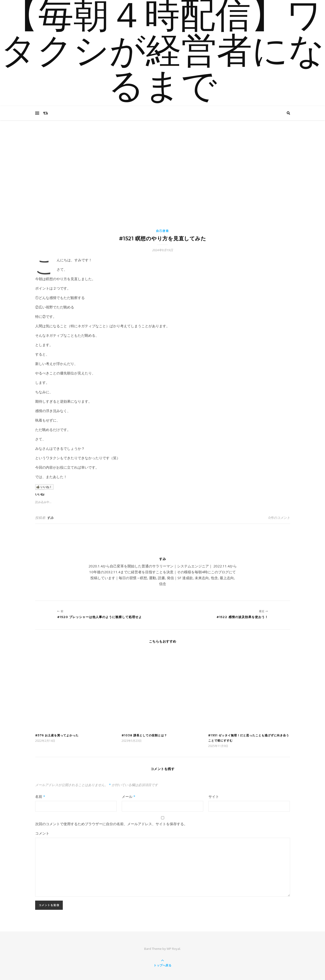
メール (129, 796)
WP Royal (173, 949)
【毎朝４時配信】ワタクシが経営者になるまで (163, 53)
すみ (50, 518)
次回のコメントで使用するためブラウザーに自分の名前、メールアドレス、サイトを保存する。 (111, 824)
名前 (40, 796)
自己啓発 (162, 231)
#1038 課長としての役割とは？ (144, 735)
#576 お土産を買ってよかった (57, 735)
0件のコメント (279, 518)
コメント (42, 833)
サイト (214, 796)
